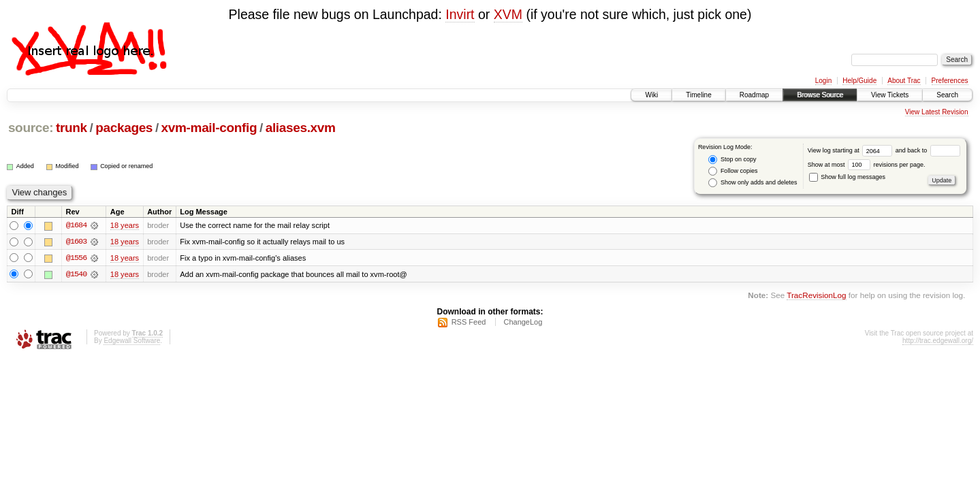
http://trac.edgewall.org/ (938, 341)
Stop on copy (732, 160)
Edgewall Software (132, 341)
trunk (72, 128)
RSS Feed (469, 323)
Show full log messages (847, 177)
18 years (125, 225)
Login (823, 81)
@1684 (76, 225)
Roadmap (754, 95)
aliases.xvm (301, 128)
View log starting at (852, 150)
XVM (508, 14)
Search (947, 95)
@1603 (76, 242)
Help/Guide (859, 81)
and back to (928, 150)
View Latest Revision (937, 112)
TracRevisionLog (816, 296)
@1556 (76, 258)
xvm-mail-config (209, 128)
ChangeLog (523, 323)
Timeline (698, 95)
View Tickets (890, 95)
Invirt (460, 14)
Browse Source (820, 95)
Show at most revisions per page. (867, 165)
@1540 (76, 274)
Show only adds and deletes (753, 183)
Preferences (950, 81)
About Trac (904, 81)
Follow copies (733, 171)
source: (31, 128)
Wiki (651, 95)
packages (124, 128)
